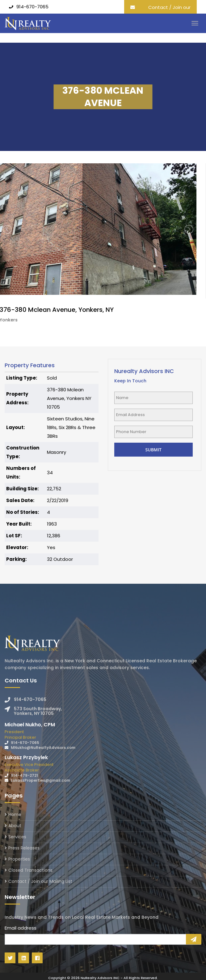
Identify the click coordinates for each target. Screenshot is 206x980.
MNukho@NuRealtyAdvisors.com (43, 748)
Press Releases (24, 848)
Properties (19, 859)
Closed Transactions (30, 870)
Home (15, 815)
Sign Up (194, 939)
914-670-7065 (32, 7)
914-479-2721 (24, 775)
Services (17, 837)
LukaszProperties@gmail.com (40, 780)
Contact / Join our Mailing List (169, 12)
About (15, 826)
